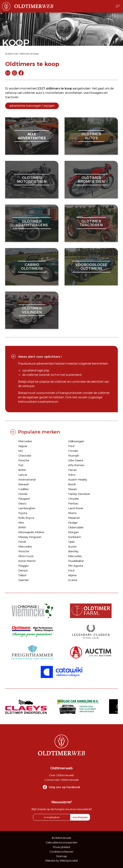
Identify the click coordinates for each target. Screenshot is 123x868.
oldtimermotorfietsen (32, 180)
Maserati (74, 518)
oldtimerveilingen (32, 310)
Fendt (22, 542)
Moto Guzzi (26, 556)
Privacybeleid (61, 847)
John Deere (76, 460)
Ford (71, 446)
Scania (73, 580)
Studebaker (76, 561)
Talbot (22, 575)
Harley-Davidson (79, 494)
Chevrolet (25, 456)
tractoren (12, 97)
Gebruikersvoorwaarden (62, 843)
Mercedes (25, 441)
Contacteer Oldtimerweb (61, 780)
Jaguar (23, 446)
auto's (40, 93)
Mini (21, 523)
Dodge (73, 523)
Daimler (24, 580)
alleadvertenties (32, 136)
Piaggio (23, 566)
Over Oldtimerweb (61, 775)
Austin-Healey (78, 479)
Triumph (74, 456)
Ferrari (73, 470)
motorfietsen (55, 93)
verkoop (11, 93)
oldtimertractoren (91, 223)
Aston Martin (27, 561)
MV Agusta (76, 566)
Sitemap (62, 856)
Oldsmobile (76, 527)
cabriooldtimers (32, 267)
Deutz (22, 503)
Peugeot (24, 499)
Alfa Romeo (76, 465)
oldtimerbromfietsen (91, 180)
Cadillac (24, 489)
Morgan (73, 532)
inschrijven (80, 817)
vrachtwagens (93, 93)
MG (21, 451)
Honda (23, 494)
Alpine (72, 575)
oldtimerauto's (91, 136)
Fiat (21, 465)
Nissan (73, 489)
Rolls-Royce (26, 518)
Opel (71, 542)
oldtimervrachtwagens (32, 223)
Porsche (24, 460)
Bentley (73, 551)
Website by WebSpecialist (61, 861)
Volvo (72, 475)
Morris (72, 513)
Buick (72, 484)
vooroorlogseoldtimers (91, 267)
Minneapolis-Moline (31, 532)
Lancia (23, 475)
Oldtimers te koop (29, 54)
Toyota (23, 513)
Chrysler (74, 499)
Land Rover (76, 508)
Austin (72, 546)
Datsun (23, 570)
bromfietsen (74, 93)
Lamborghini (27, 508)
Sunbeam (75, 537)
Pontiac (73, 503)
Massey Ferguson (30, 537)
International (27, 479)
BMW (22, 470)
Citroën (73, 451)
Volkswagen (76, 441)
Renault (24, 484)
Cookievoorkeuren (61, 852)
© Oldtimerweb (62, 838)
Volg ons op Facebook (65, 787)
